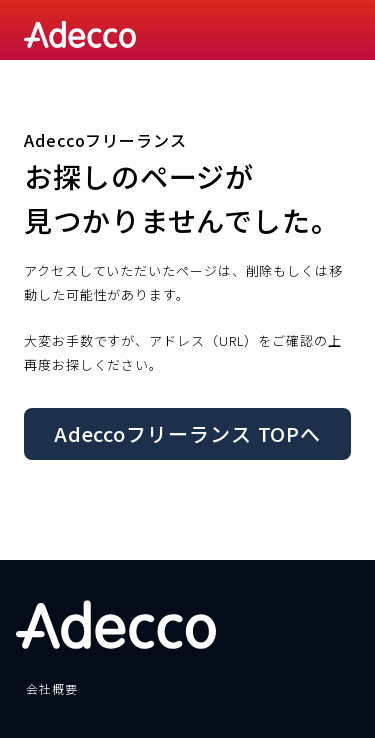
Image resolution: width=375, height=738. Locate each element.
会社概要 (52, 688)
